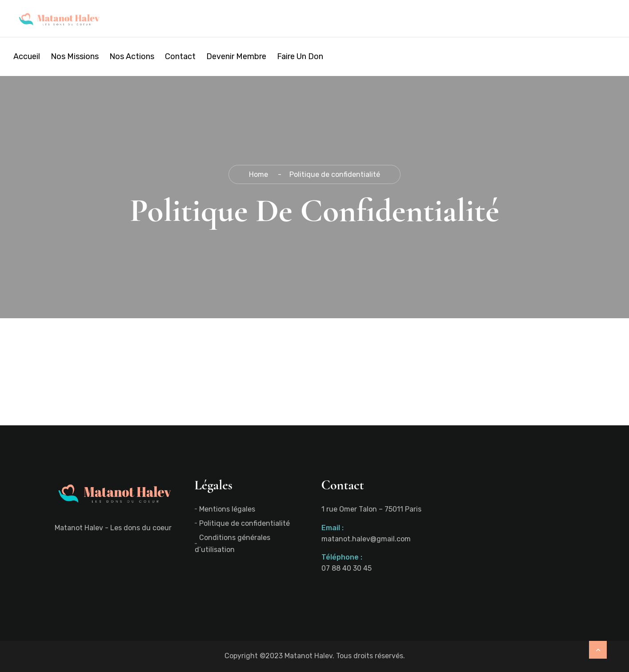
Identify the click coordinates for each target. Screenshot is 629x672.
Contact (180, 56)
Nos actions (132, 56)
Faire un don (300, 56)
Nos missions (75, 56)
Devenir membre (236, 56)
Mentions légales (227, 509)
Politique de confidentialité (244, 523)
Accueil (27, 56)
